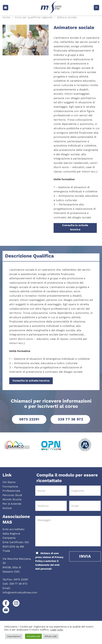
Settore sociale (67, 17)
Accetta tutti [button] (33, 636)
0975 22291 (21, 579)
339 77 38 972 (18, 584)
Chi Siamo (9, 482)
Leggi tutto (57, 630)
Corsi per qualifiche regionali (34, 17)
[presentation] (58, 578)
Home (6, 17)
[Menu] (97, 8)
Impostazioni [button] (14, 636)
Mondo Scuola (12, 499)
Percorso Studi (12, 495)
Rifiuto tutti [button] (51, 636)
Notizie (7, 508)
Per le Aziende (12, 504)
